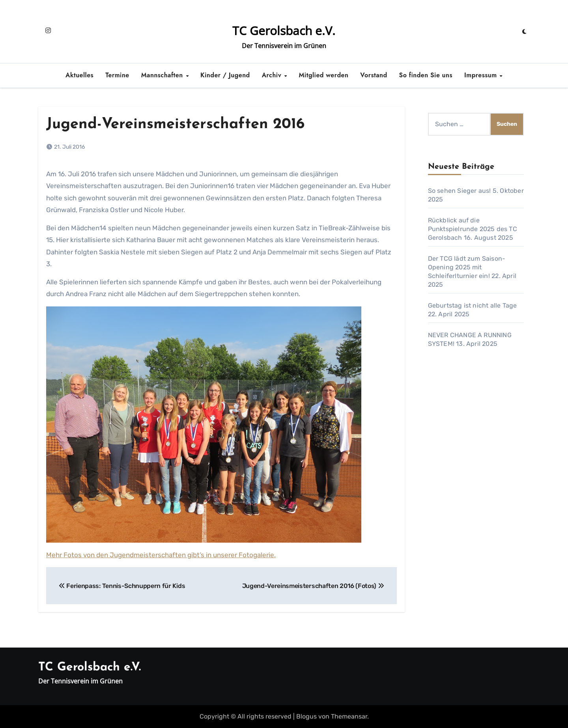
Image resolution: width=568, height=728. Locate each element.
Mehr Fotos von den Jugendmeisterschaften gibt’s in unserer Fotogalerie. (161, 555)
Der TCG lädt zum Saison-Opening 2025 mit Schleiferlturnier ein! (467, 267)
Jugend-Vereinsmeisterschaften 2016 (175, 124)
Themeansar (349, 716)
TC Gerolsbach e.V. (284, 31)
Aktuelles (79, 75)
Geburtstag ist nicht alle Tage (473, 305)
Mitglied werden (324, 75)
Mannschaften (163, 75)
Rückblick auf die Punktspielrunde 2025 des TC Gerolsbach (473, 229)
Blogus (306, 716)
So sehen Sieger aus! (460, 191)
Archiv (273, 75)
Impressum (482, 75)
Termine (117, 75)
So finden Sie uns (426, 75)
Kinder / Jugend (225, 75)
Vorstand (374, 75)
